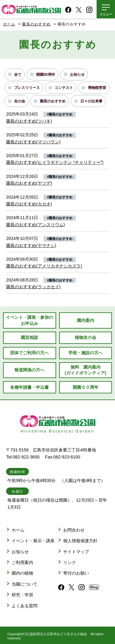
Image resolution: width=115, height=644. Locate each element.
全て (18, 75)
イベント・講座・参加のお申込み (29, 320)
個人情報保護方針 (80, 541)
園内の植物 (22, 573)
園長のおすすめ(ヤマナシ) (31, 245)
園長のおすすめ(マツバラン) (33, 142)
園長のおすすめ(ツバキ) (29, 121)
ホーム (9, 24)
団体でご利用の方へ (29, 353)
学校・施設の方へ (86, 353)
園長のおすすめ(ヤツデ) (29, 183)
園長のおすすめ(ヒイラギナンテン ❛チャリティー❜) (55, 162)
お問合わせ (74, 530)
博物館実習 (97, 88)
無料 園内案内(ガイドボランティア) (85, 370)
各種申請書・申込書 (29, 387)
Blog (94, 587)
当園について (25, 584)
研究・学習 (22, 595)
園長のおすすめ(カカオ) (29, 204)
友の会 (20, 101)
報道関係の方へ (29, 370)
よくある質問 (25, 606)
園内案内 (86, 320)
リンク (70, 562)
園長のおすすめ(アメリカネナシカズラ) (44, 266)
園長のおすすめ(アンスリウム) (35, 225)
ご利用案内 (22, 562)
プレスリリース (27, 88)
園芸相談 (29, 337)
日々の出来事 (91, 101)
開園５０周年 (86, 387)
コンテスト (64, 88)
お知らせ (77, 75)
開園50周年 (46, 75)
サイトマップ (76, 552)
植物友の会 (86, 337)
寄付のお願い (76, 573)
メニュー (106, 14)
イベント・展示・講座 (33, 541)
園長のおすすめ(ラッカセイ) (33, 287)
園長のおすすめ (53, 101)
